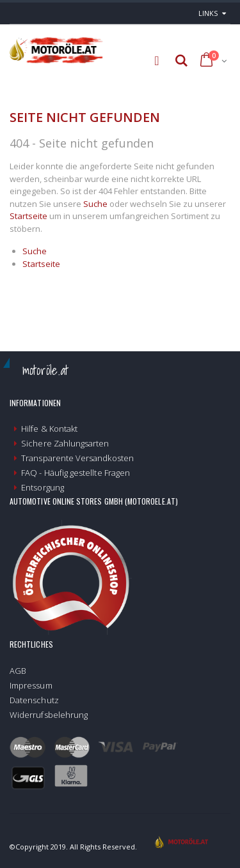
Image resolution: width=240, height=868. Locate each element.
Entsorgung (43, 487)
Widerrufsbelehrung (49, 715)
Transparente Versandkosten (77, 458)
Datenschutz (34, 700)
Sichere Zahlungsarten (65, 443)
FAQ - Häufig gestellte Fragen (76, 473)
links (208, 13)
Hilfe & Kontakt (49, 429)
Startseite (28, 216)
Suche (95, 204)
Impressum (31, 685)
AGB (18, 671)
